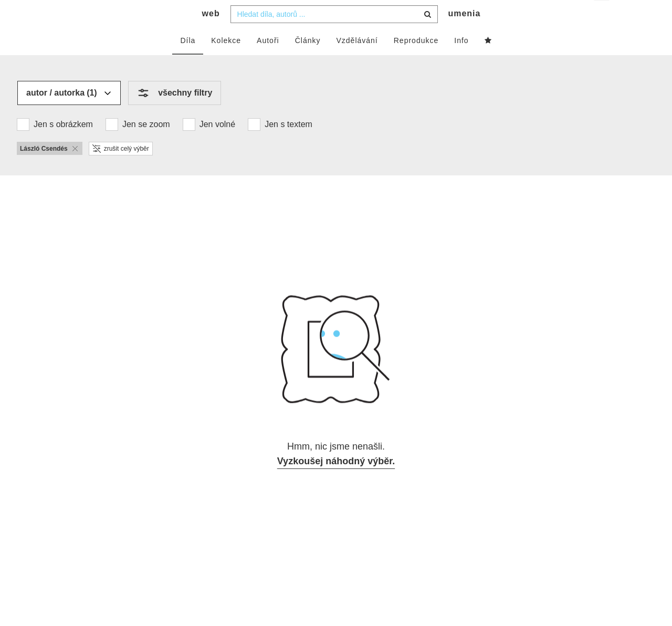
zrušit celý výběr (121, 170)
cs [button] (602, 16)
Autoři (268, 61)
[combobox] (334, 35)
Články (308, 61)
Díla (188, 61)
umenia (464, 34)
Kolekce (226, 61)
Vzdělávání (357, 61)
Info (461, 61)
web (211, 34)
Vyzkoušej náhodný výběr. (336, 482)
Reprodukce (416, 61)
